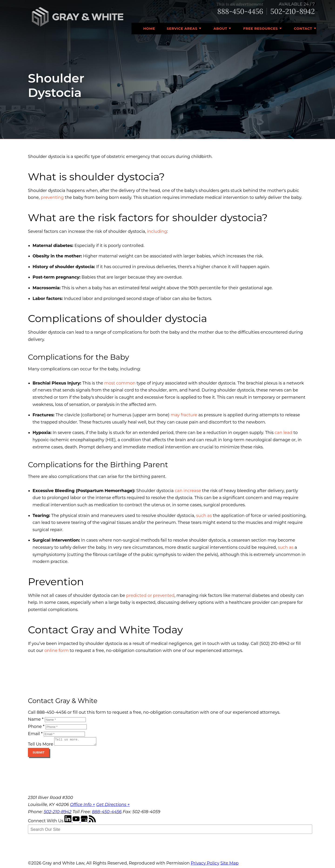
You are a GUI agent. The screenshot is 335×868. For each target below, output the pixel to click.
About (220, 28)
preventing (52, 197)
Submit (39, 754)
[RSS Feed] (92, 822)
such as (204, 516)
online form (57, 651)
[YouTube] (77, 822)
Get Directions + (113, 806)
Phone (36, 727)
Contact (303, 28)
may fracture (184, 415)
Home (149, 28)
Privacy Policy (205, 865)
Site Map (229, 865)
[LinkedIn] (69, 822)
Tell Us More (41, 746)
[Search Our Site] (170, 831)
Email (35, 734)
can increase (188, 491)
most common (120, 383)
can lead (284, 433)
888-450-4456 (240, 12)
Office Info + (83, 806)
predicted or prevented (150, 595)
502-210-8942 (293, 12)
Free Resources (260, 28)
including (157, 231)
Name (36, 719)
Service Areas (182, 28)
